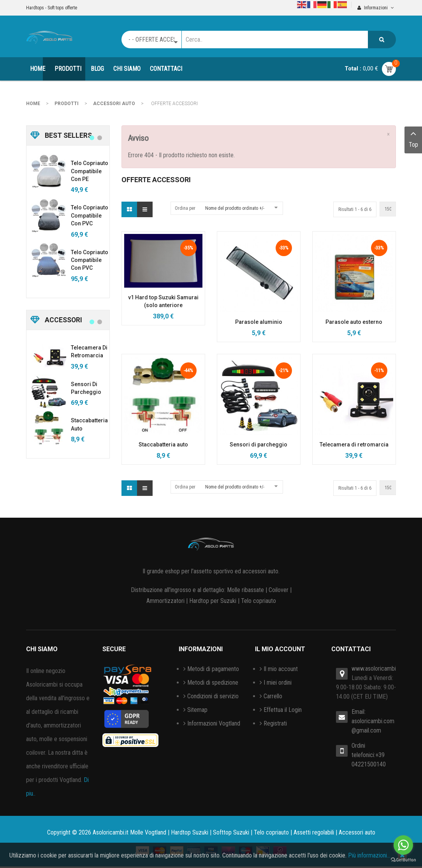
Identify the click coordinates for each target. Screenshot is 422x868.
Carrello (273, 696)
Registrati (275, 723)
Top (413, 138)
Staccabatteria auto (163, 445)
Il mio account (281, 669)
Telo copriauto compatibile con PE (90, 171)
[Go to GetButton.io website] (403, 860)
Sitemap (197, 710)
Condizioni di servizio (213, 696)
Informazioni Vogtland (214, 723)
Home (33, 104)
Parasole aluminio (259, 322)
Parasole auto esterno (354, 322)
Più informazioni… (369, 855)
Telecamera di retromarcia (354, 445)
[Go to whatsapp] (403, 845)
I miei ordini (278, 683)
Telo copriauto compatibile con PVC (90, 215)
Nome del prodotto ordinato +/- (235, 208)
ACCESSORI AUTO (114, 104)
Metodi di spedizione (213, 683)
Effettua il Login (283, 710)
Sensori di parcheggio (258, 445)
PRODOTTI (67, 104)
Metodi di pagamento (213, 669)
